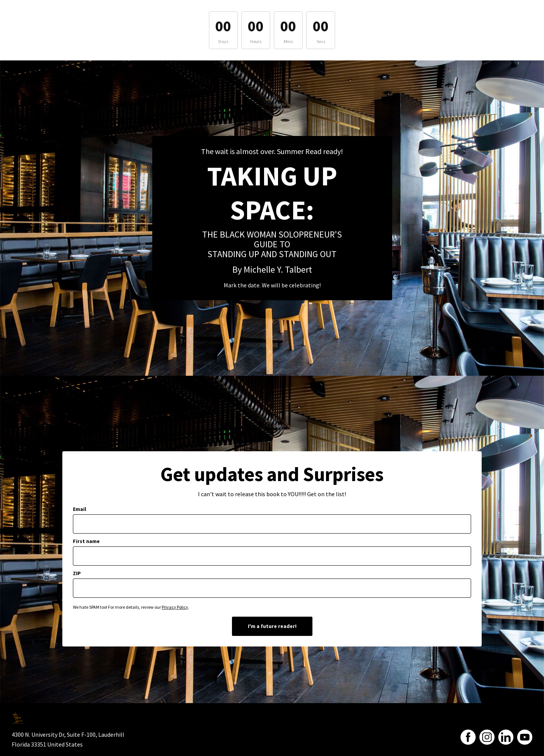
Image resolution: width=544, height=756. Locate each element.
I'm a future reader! (272, 626)
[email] (272, 524)
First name (86, 541)
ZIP (77, 573)
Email (80, 509)
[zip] (272, 588)
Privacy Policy (175, 607)
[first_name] (272, 556)
